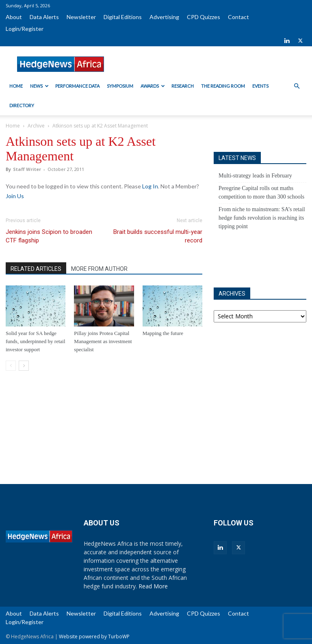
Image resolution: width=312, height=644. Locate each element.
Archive (36, 126)
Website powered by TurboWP (94, 636)
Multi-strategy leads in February (255, 176)
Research (183, 86)
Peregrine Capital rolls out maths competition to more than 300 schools (261, 192)
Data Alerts (44, 17)
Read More (153, 586)
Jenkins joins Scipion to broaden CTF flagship (49, 236)
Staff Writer (27, 169)
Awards (153, 86)
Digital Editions (123, 17)
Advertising (164, 17)
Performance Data (77, 86)
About (14, 17)
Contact (238, 17)
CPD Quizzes (204, 17)
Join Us (15, 196)
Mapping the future (163, 333)
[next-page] (24, 366)
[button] (297, 86)
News (39, 86)
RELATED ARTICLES (36, 269)
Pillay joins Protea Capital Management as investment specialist (103, 341)
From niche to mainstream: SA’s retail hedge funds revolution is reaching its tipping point (262, 218)
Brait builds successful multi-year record (158, 236)
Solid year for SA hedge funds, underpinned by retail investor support (36, 341)
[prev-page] (11, 366)
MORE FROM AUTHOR (99, 269)
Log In (150, 186)
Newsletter (81, 17)
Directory (22, 105)
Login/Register (25, 29)
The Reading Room (223, 86)
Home (16, 86)
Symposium (120, 86)
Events (260, 86)
